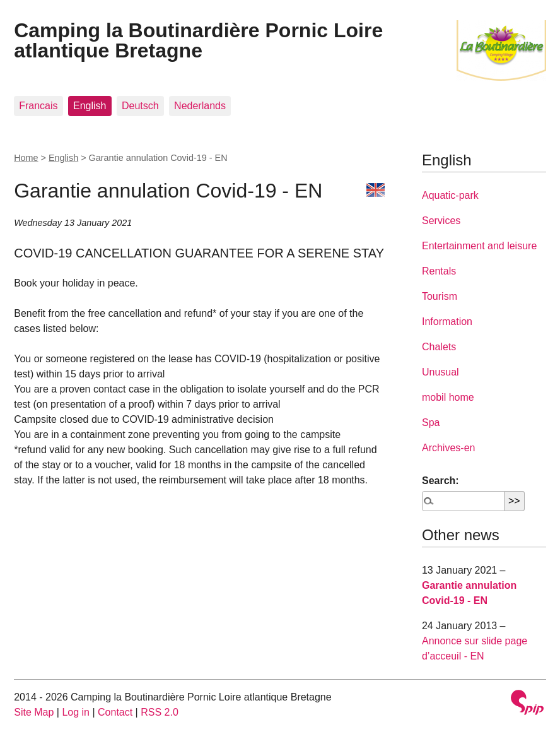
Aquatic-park (450, 195)
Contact (115, 712)
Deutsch (140, 106)
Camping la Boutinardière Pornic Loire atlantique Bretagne (198, 40)
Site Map (34, 712)
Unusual (440, 372)
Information (447, 322)
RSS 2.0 (160, 712)
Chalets (439, 347)
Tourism (440, 296)
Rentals (439, 271)
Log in (76, 712)
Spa (431, 423)
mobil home (448, 397)
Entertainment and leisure (479, 246)
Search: (440, 481)
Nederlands (200, 106)
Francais (38, 106)
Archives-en (448, 448)
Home (26, 158)
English (90, 106)
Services (441, 221)
